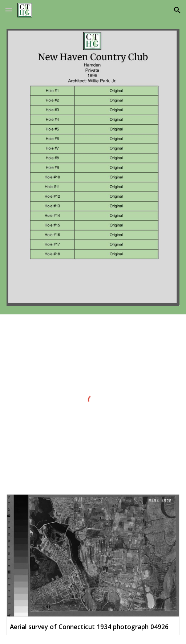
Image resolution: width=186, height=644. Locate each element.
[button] (9, 10)
